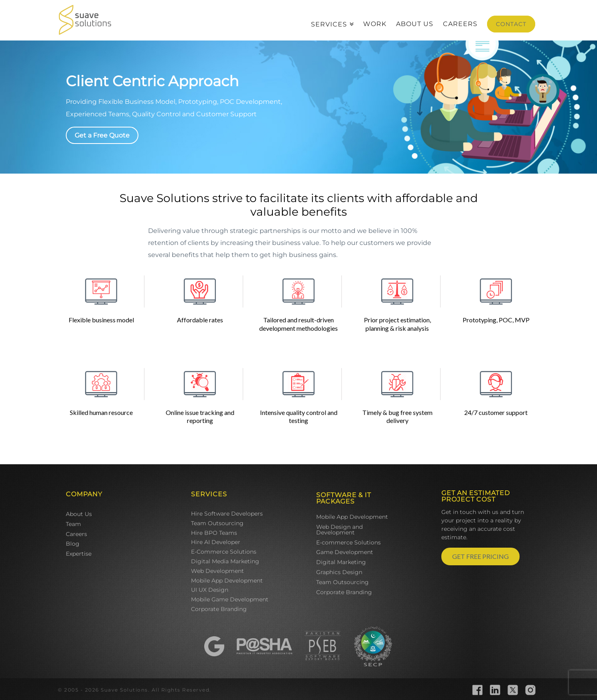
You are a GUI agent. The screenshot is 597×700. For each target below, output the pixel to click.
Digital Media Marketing (225, 561)
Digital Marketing (341, 562)
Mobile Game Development (230, 599)
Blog (73, 544)
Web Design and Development (339, 530)
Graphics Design (339, 572)
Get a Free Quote (102, 135)
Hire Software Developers (227, 514)
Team (73, 524)
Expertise (79, 554)
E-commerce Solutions (348, 542)
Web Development (217, 571)
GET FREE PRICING (480, 556)
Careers (76, 534)
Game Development (345, 552)
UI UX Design (210, 590)
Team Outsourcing (217, 523)
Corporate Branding (219, 609)
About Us (79, 514)
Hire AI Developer (216, 542)
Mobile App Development (227, 581)
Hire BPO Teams (214, 533)
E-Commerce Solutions (224, 552)
